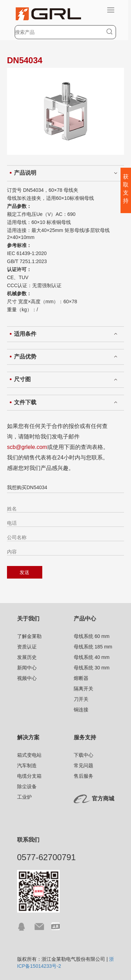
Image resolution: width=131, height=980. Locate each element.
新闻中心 (27, 668)
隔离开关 (83, 689)
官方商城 (103, 798)
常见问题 (83, 765)
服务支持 (85, 737)
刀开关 (81, 699)
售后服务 (83, 776)
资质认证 (27, 647)
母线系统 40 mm (92, 657)
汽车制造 (27, 765)
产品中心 (85, 619)
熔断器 (81, 678)
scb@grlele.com (27, 447)
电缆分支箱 (29, 776)
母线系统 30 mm (92, 668)
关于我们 (28, 619)
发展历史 (27, 657)
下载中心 (83, 755)
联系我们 (28, 840)
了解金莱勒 (29, 636)
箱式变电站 (29, 755)
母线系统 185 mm (93, 647)
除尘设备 (27, 786)
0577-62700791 (46, 857)
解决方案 (28, 737)
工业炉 (24, 797)
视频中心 (27, 678)
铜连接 (81, 710)
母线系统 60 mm (92, 636)
